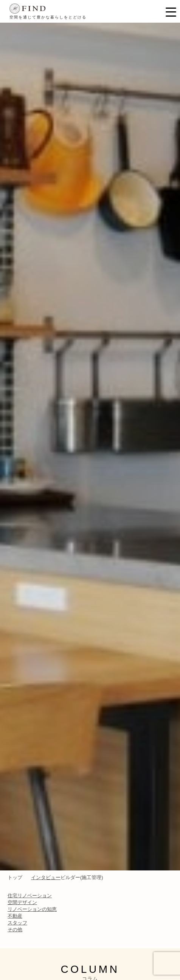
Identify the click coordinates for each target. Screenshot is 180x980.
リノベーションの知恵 (32, 909)
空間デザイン (22, 902)
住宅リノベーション (30, 896)
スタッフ (17, 923)
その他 (15, 930)
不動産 (15, 916)
